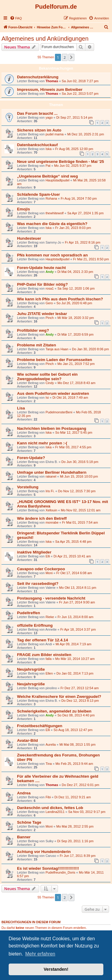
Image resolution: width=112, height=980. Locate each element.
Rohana (51, 198)
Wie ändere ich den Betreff (42, 518)
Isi (47, 397)
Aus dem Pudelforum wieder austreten (53, 393)
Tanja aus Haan (57, 349)
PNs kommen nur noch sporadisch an (52, 255)
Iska (48, 149)
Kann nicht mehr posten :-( (42, 443)
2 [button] (65, 57)
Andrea (24, 793)
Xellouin (51, 510)
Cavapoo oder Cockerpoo (41, 569)
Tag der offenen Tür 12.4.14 (43, 640)
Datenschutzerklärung (38, 77)
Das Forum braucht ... (37, 113)
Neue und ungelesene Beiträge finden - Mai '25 (60, 162)
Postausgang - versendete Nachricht (51, 598)
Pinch (50, 318)
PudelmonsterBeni (59, 412)
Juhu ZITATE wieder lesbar (42, 314)
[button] (71, 57)
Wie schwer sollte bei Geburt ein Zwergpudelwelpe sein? (47, 377)
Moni (49, 573)
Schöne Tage (29, 822)
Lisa (21, 408)
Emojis (23, 209)
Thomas (52, 81)
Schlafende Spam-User (39, 194)
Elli (48, 556)
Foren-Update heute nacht (41, 268)
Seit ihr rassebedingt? (38, 584)
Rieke (50, 617)
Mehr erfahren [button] (40, 954)
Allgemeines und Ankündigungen (45, 39)
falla (48, 659)
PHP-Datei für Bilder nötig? (42, 284)
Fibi (48, 797)
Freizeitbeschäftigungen (40, 726)
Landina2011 (55, 812)
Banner (24, 837)
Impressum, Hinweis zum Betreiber (50, 90)
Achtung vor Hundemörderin (44, 852)
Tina (49, 764)
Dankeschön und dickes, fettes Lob (50, 808)
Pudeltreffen (29, 613)
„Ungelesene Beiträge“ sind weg (47, 176)
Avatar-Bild (27, 740)
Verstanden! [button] (56, 969)
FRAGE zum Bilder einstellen (44, 655)
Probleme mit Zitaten (36, 345)
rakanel (51, 476)
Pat (48, 166)
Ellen (49, 673)
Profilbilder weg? (33, 330)
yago (49, 117)
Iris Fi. (50, 491)
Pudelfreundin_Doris (60, 872)
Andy (50, 272)
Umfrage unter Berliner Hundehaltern (52, 472)
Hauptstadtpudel (57, 180)
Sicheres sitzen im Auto (39, 130)
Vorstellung (28, 487)
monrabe (52, 522)
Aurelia (50, 744)
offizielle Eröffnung (35, 625)
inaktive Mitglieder (34, 552)
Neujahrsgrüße (31, 669)
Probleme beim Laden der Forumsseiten (55, 360)
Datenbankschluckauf (37, 145)
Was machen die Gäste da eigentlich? (52, 224)
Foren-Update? (31, 458)
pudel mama (55, 134)
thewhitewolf (55, 213)
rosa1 (50, 288)
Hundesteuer (29, 238)
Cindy (50, 383)
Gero (49, 303)
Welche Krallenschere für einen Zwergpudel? (59, 697)
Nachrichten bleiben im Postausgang (52, 428)
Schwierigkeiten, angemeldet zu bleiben (54, 711)
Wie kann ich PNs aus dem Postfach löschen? (60, 299)
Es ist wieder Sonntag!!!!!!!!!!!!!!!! (48, 868)
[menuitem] (16, 18)
